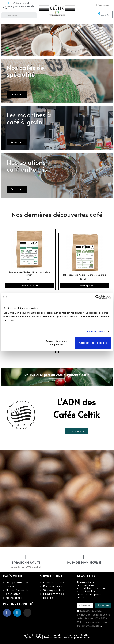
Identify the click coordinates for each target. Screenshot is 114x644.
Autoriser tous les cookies (93, 343)
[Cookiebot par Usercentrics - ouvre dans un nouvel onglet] (98, 297)
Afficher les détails (95, 331)
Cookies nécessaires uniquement (56, 343)
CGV (38, 637)
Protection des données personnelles (67, 637)
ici (101, 626)
